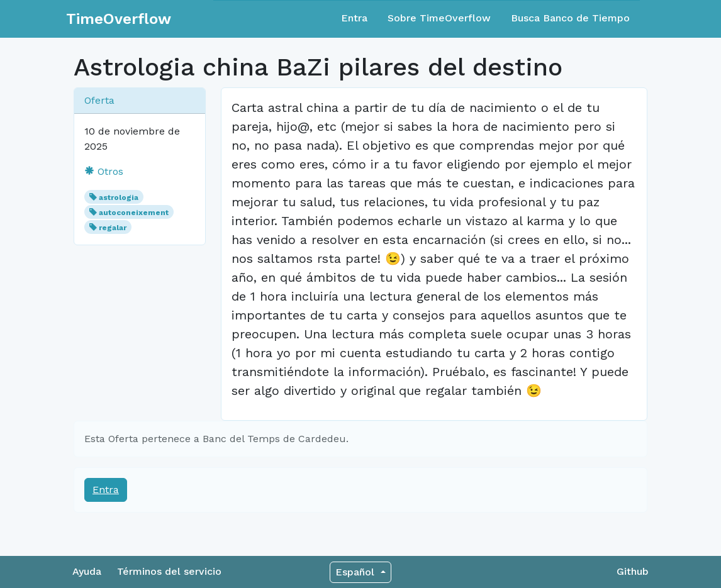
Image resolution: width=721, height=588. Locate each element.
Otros (104, 171)
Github (633, 571)
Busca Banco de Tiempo (570, 18)
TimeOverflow (119, 19)
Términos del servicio (169, 571)
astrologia (119, 197)
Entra (354, 18)
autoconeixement (134, 213)
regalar (113, 228)
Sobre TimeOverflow (439, 18)
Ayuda (87, 571)
